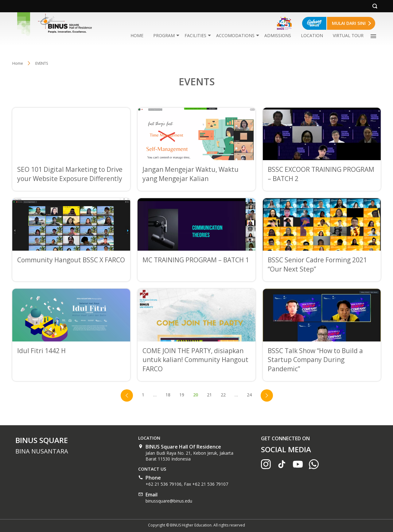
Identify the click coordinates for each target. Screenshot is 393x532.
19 (182, 395)
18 (168, 395)
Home (18, 63)
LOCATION (312, 35)
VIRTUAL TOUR (348, 35)
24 (249, 395)
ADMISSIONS (278, 35)
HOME (137, 35)
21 (209, 395)
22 (223, 395)
